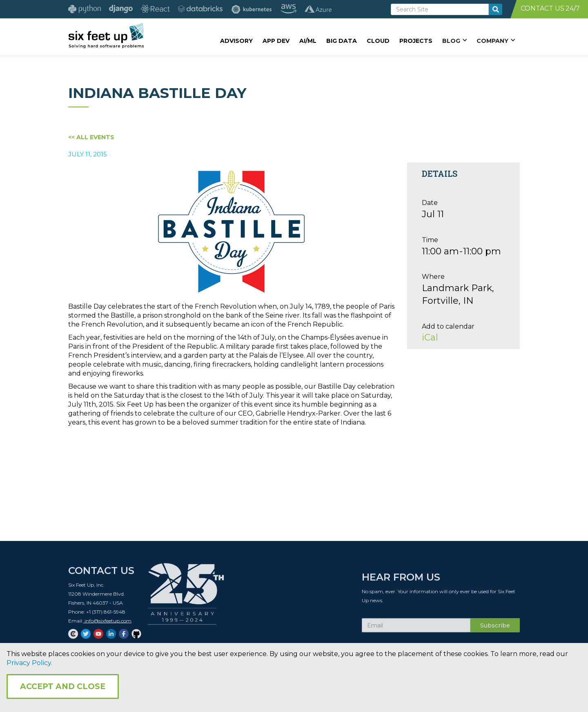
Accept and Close (63, 686)
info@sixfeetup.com (107, 626)
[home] (106, 36)
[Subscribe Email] (416, 630)
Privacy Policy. (29, 663)
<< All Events (91, 137)
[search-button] (496, 9)
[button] (454, 40)
